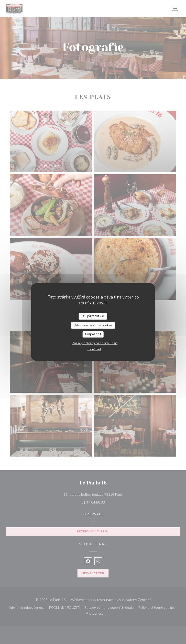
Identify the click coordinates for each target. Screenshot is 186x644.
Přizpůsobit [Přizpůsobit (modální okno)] (93, 334)
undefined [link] (94, 349)
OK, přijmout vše (93, 316)
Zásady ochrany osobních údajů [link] (95, 343)
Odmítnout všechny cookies (93, 325)
